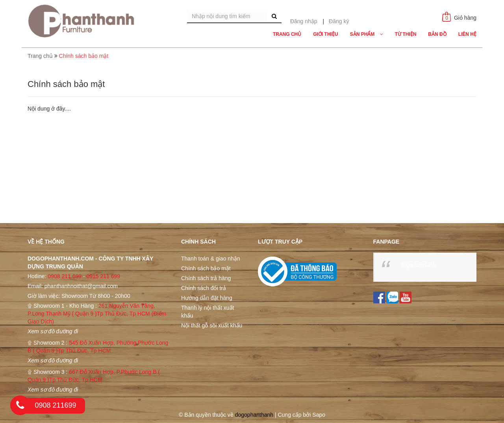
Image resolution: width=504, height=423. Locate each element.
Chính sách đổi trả (204, 288)
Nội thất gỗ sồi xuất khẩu (212, 325)
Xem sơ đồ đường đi (53, 331)
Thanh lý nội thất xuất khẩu (208, 312)
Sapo (319, 415)
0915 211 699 (103, 276)
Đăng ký (339, 21)
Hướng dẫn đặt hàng (207, 298)
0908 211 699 (65, 276)
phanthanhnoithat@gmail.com (81, 286)
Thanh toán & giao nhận (211, 259)
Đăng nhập (304, 21)
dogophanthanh (418, 265)
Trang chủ (40, 56)
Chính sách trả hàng (206, 278)
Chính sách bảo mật (206, 268)
